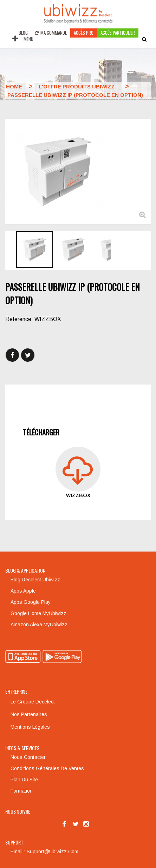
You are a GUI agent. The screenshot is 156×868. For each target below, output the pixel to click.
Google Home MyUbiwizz (38, 613)
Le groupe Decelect (33, 702)
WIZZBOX (78, 495)
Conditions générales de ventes (47, 768)
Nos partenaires (29, 714)
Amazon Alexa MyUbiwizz (39, 625)
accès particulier (118, 33)
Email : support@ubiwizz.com (44, 852)
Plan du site (24, 780)
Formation (22, 791)
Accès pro (84, 33)
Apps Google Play (31, 602)
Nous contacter (28, 757)
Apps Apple (23, 591)
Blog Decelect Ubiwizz (35, 580)
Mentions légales (30, 727)
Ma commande (51, 33)
